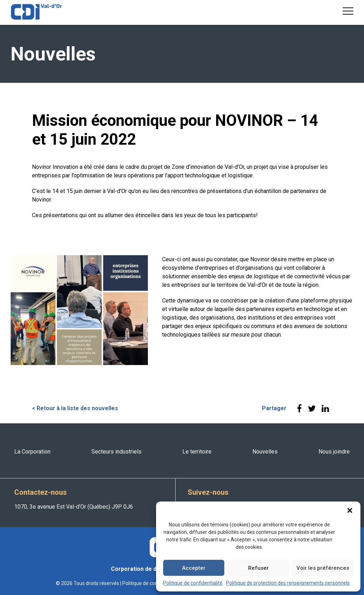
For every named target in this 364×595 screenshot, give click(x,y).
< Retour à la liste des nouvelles (75, 408)
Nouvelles (265, 452)
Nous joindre (334, 452)
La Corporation (32, 452)
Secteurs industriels (116, 452)
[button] (350, 510)
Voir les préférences (323, 568)
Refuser (258, 568)
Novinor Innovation (55, 167)
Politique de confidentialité (193, 583)
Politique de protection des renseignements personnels (288, 583)
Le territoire (197, 452)
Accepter (194, 568)
